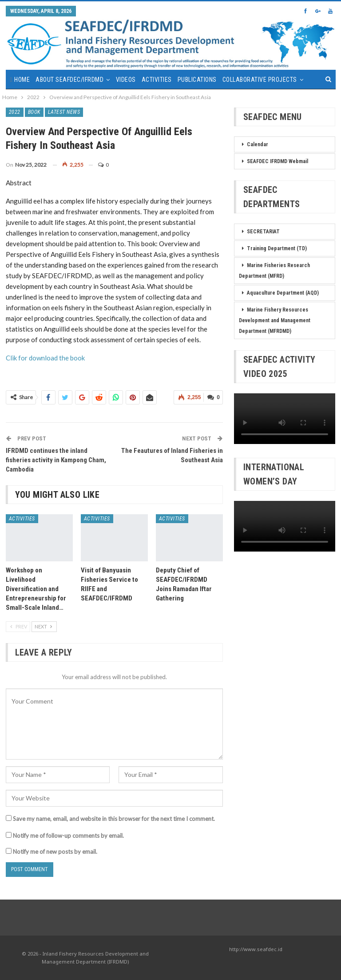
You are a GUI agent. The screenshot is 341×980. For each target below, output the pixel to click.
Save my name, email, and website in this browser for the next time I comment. (114, 819)
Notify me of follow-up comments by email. (68, 836)
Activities (157, 80)
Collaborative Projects (260, 80)
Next (44, 626)
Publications (197, 80)
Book (34, 112)
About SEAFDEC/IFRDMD (69, 80)
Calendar (258, 144)
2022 (15, 112)
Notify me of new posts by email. (55, 852)
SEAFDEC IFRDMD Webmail (278, 161)
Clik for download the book (45, 358)
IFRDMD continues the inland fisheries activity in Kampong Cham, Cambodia (56, 460)
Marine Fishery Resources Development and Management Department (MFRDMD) (275, 320)
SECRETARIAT (263, 232)
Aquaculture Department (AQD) (283, 293)
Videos (126, 80)
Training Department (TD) (277, 248)
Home (22, 80)
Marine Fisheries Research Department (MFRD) (274, 271)
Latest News (64, 112)
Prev (18, 626)
